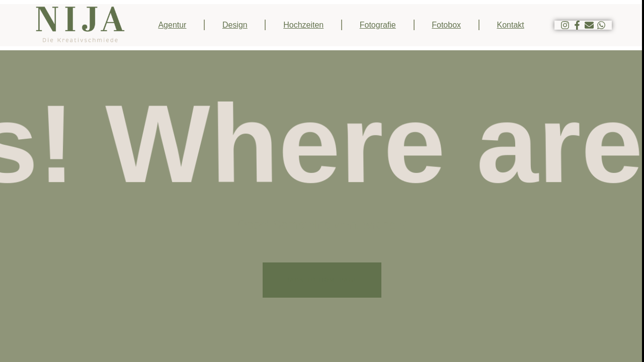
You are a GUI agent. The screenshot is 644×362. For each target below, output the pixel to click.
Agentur (172, 25)
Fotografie (378, 25)
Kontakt (511, 25)
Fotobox (446, 25)
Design (235, 25)
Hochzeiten (303, 25)
